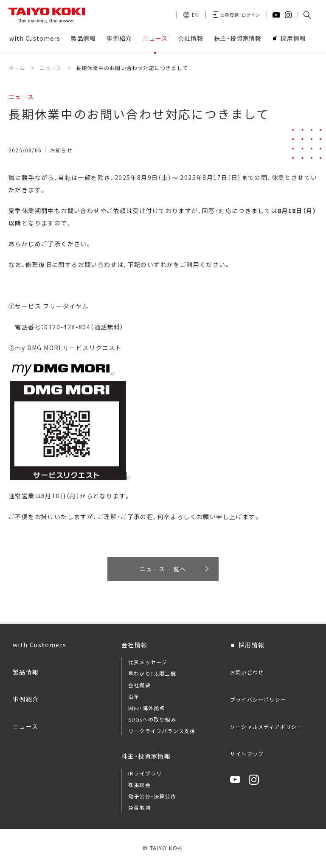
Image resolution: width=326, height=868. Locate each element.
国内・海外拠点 (146, 709)
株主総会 (139, 786)
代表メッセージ (148, 663)
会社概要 (139, 686)
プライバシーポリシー (258, 701)
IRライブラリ (145, 774)
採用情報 (252, 646)
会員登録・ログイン (240, 15)
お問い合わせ (247, 673)
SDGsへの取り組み (152, 721)
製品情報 (26, 673)
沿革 (134, 698)
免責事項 (139, 809)
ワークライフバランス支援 (162, 732)
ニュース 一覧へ (163, 569)
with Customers (40, 646)
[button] (307, 15)
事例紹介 (26, 700)
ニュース (26, 728)
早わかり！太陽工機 (152, 675)
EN (195, 15)
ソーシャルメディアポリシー (266, 728)
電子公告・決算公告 (152, 797)
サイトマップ (247, 755)
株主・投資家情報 (146, 757)
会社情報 (135, 646)
